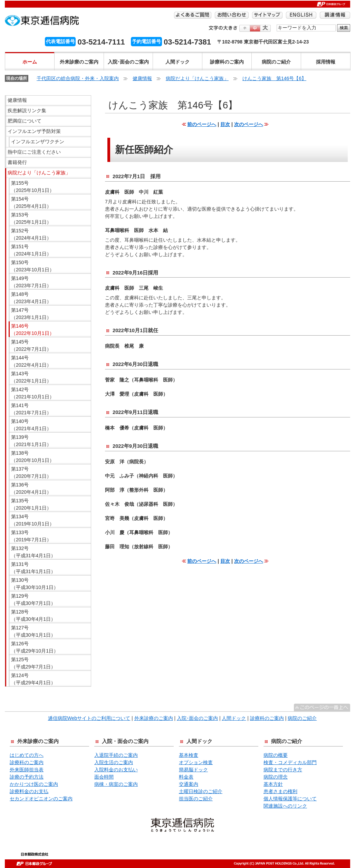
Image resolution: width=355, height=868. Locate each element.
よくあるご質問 (193, 15)
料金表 (186, 777)
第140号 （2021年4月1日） (31, 425)
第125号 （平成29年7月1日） (33, 663)
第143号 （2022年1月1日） (31, 377)
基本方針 (273, 784)
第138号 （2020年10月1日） (33, 457)
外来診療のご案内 (79, 62)
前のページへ (202, 124)
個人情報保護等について (290, 799)
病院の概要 (276, 755)
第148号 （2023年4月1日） (31, 298)
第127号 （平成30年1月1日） (33, 631)
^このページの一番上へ (322, 707)
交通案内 (189, 784)
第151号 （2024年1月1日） (31, 250)
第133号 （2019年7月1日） (31, 536)
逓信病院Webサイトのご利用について (89, 718)
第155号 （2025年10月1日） (33, 187)
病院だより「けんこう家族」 (197, 78)
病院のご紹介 (276, 62)
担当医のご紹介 (196, 799)
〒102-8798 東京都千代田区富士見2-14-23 (263, 42)
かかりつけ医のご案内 (34, 784)
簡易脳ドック (193, 770)
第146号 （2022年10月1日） (33, 330)
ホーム (30, 62)
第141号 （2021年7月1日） (31, 409)
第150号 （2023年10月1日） (33, 266)
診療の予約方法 (27, 777)
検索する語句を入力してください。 (277, 24)
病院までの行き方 (283, 770)
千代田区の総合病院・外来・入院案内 (78, 78)
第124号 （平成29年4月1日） (33, 679)
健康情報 (142, 78)
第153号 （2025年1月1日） (31, 218)
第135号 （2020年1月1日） (31, 504)
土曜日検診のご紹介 (201, 791)
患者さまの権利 (280, 791)
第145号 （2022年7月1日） (31, 345)
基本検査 (189, 755)
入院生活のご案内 (114, 762)
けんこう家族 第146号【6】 (274, 78)
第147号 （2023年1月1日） (31, 314)
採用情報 (326, 62)
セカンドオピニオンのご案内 (41, 799)
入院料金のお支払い (116, 770)
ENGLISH (301, 15)
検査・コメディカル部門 (290, 762)
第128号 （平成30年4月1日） (33, 615)
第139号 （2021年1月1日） (31, 441)
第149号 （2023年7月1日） (31, 282)
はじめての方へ (27, 755)
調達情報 (335, 15)
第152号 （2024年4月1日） (31, 234)
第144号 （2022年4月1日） (31, 361)
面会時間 (104, 777)
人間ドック (177, 62)
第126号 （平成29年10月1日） (35, 647)
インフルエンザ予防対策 (34, 131)
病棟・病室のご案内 (116, 784)
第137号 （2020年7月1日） (31, 472)
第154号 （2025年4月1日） (31, 202)
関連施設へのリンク (285, 806)
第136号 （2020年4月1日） (31, 488)
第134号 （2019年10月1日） (33, 520)
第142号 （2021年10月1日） (33, 393)
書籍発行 (17, 162)
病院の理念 (276, 777)
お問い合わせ (232, 15)
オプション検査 (196, 762)
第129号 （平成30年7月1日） (33, 600)
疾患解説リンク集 (27, 110)
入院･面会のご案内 (128, 62)
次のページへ (249, 124)
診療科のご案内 (227, 62)
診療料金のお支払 (29, 791)
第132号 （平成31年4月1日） (33, 552)
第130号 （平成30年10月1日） (35, 584)
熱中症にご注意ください (34, 152)
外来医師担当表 (27, 770)
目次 (225, 124)
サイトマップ (267, 15)
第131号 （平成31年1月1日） (33, 568)
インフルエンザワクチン (38, 142)
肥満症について (25, 121)
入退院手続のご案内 (116, 755)
